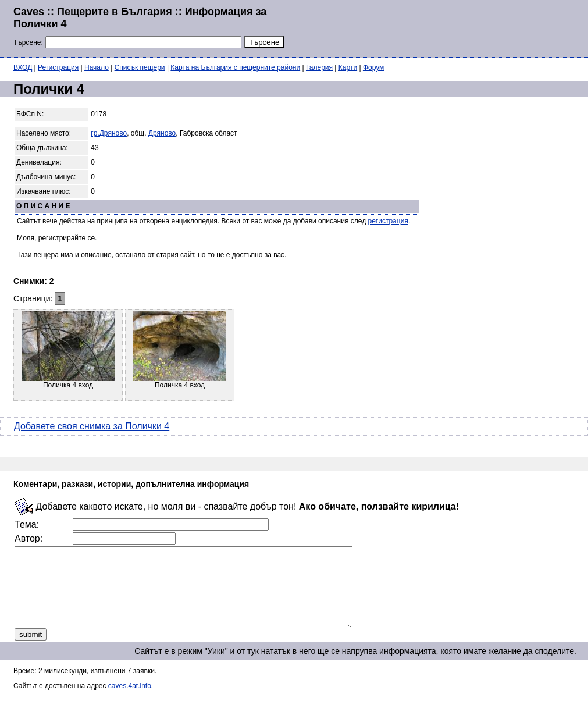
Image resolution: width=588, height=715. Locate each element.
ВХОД (23, 67)
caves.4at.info (130, 702)
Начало (97, 67)
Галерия (319, 67)
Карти (348, 67)
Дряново (162, 133)
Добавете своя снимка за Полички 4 (92, 426)
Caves (29, 12)
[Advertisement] (433, 27)
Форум (373, 67)
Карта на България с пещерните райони (235, 67)
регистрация (388, 221)
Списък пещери (140, 67)
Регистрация (58, 67)
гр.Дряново (109, 133)
